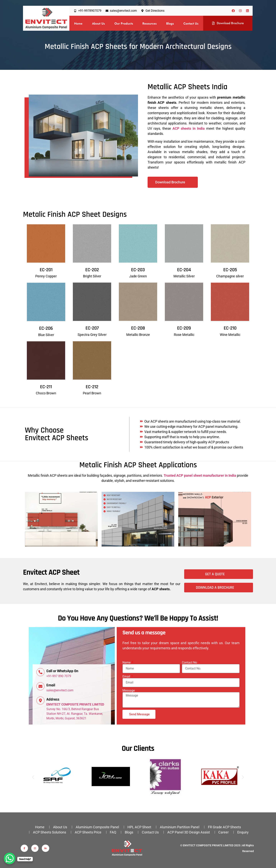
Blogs (170, 23)
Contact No (190, 663)
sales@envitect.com (60, 690)
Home (78, 23)
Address (53, 699)
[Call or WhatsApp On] (40, 672)
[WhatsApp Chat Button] (10, 858)
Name (127, 663)
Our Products (124, 23)
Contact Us (191, 23)
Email (51, 685)
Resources (149, 23)
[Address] (40, 701)
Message (129, 691)
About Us (98, 23)
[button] (33, 777)
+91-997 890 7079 (59, 676)
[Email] (40, 686)
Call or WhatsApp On (62, 671)
